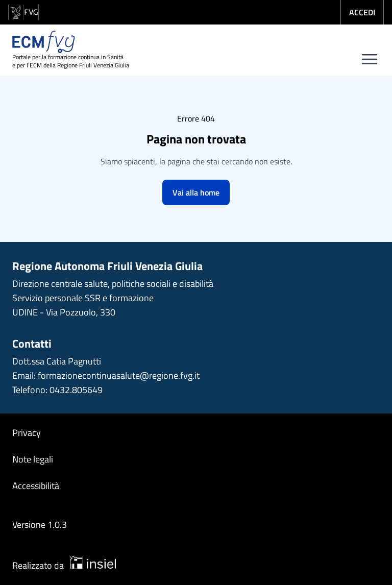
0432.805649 (76, 390)
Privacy (27, 433)
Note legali (33, 459)
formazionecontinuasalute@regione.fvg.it (119, 375)
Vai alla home (196, 192)
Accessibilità (36, 486)
